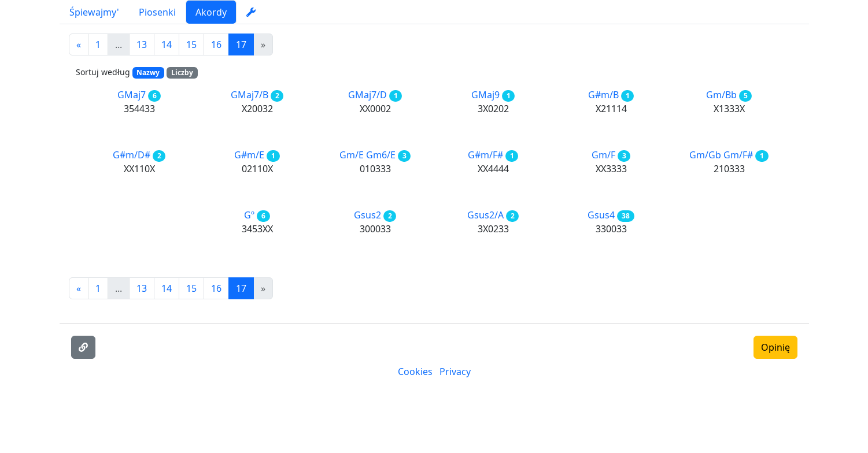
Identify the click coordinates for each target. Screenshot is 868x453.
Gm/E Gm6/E (367, 155)
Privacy (455, 372)
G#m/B (603, 95)
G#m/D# (132, 155)
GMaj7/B (250, 95)
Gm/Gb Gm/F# (721, 155)
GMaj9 (485, 95)
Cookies (415, 372)
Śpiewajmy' (94, 12)
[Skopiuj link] (83, 347)
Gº (249, 215)
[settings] (251, 12)
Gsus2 (367, 215)
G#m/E (249, 155)
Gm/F (603, 155)
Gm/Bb (721, 95)
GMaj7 (132, 95)
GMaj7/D (367, 95)
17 (241, 44)
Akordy (211, 12)
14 (167, 44)
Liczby (182, 73)
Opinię (775, 347)
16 (216, 44)
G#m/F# (485, 155)
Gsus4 (601, 215)
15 (191, 44)
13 (142, 44)
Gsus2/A (485, 215)
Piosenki (157, 12)
